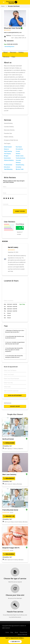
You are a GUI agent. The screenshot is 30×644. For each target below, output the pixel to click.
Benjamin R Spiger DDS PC (11, 548)
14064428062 (9, 554)
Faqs (13, 57)
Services (13, 52)
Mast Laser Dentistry (9, 474)
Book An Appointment (15, 396)
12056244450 (9, 443)
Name (5, 187)
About (5, 52)
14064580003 (9, 478)
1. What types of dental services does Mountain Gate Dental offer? (15, 331)
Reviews (6, 57)
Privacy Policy (24, 632)
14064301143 (9, 516)
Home (3, 6)
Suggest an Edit (15, 406)
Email (5, 193)
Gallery (21, 52)
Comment (6, 204)
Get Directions (8, 403)
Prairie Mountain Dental (10, 510)
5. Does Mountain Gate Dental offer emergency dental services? (14, 356)
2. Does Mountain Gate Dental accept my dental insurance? (15, 337)
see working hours (9, 46)
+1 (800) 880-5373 (15, 642)
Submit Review (20, 211)
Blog (12, 632)
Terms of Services (22, 635)
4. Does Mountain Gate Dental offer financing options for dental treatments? (14, 350)
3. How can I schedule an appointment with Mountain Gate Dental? (15, 343)
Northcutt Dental (8, 439)
